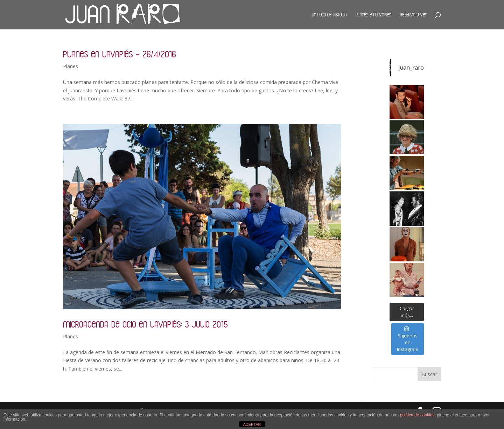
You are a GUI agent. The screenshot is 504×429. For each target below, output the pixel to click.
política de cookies (417, 415)
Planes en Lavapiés (373, 15)
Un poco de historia (329, 15)
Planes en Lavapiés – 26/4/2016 (120, 54)
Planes (71, 66)
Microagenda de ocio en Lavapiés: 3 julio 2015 (145, 324)
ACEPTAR (252, 424)
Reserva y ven (414, 15)
